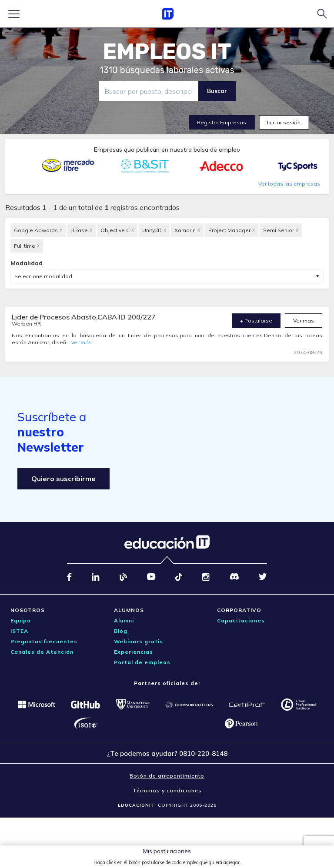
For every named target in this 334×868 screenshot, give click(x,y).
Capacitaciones (241, 620)
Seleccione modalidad (43, 276)
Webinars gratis (139, 641)
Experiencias (134, 652)
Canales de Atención (42, 652)
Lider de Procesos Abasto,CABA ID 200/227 (84, 317)
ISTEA (19, 631)
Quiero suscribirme (63, 479)
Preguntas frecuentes (44, 641)
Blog (121, 631)
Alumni (124, 620)
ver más (82, 342)
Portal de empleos (142, 662)
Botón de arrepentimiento (167, 776)
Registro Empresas (222, 122)
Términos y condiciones (167, 790)
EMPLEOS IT (167, 52)
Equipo (21, 620)
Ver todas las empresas (289, 184)
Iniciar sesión (284, 122)
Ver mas (304, 321)
